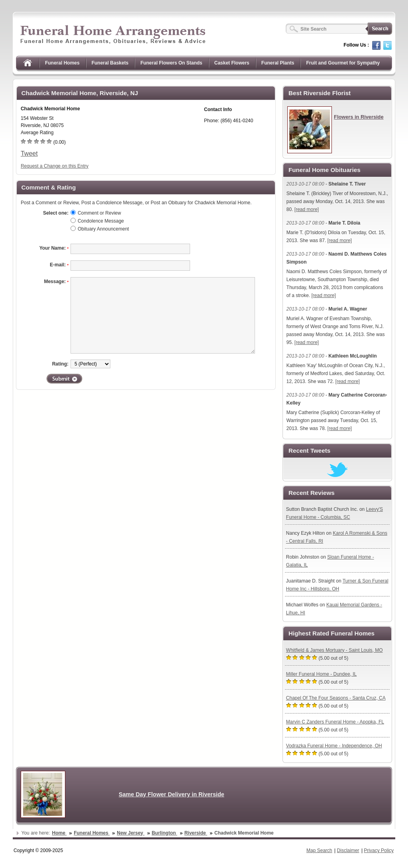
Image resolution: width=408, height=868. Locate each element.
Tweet (29, 153)
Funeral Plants (278, 63)
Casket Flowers (232, 63)
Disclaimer (348, 850)
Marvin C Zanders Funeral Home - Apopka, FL (335, 722)
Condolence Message (101, 221)
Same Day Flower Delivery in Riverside (172, 794)
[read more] (307, 209)
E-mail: (59, 265)
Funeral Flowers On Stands (171, 63)
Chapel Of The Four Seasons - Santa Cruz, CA (336, 698)
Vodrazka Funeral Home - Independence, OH (334, 746)
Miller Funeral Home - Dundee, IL (321, 674)
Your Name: (54, 248)
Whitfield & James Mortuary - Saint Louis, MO (334, 650)
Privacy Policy (379, 850)
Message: (56, 282)
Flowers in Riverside (359, 117)
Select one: (56, 213)
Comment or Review (99, 213)
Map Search (319, 850)
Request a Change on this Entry (55, 166)
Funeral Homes (62, 63)
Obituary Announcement (103, 229)
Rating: (60, 364)
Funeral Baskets (110, 63)
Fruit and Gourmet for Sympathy (343, 63)
